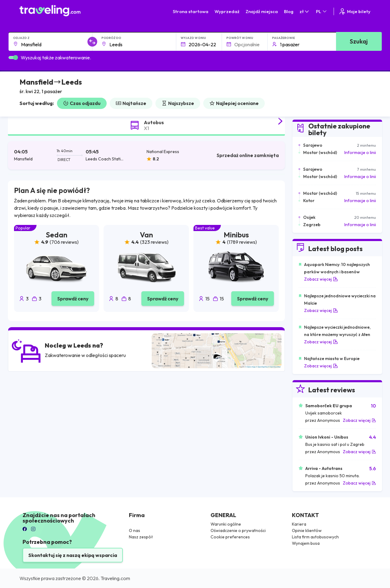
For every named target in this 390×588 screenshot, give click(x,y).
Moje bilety (355, 11)
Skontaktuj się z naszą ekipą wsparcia (73, 555)
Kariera (299, 524)
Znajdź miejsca (262, 11)
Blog (289, 11)
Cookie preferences (230, 537)
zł (305, 11)
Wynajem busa (306, 543)
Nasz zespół (141, 537)
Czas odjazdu (82, 103)
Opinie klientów (307, 530)
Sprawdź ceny (73, 299)
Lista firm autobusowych (315, 537)
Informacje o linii (360, 152)
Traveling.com (115, 578)
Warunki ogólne (226, 524)
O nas (135, 530)
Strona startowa (191, 11)
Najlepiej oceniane (234, 103)
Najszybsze (178, 103)
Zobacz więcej (321, 279)
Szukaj (359, 41)
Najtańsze (131, 103)
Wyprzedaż (227, 11)
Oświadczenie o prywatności (238, 530)
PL (322, 11)
